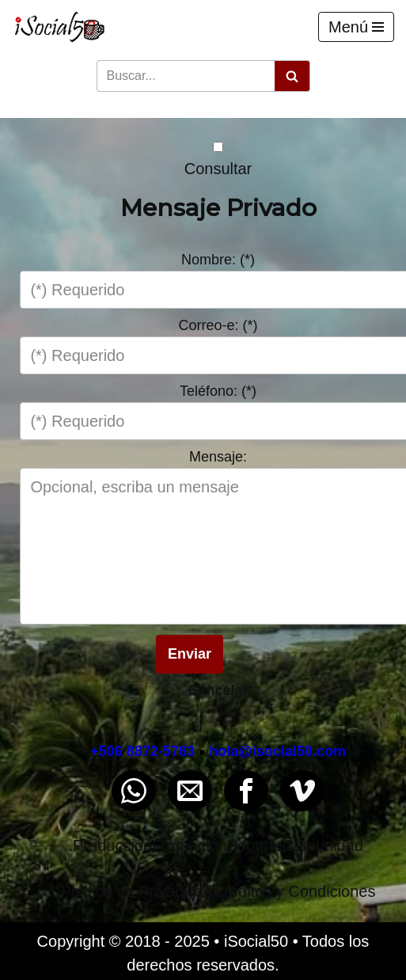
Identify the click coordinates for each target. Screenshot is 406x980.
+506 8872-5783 (142, 751)
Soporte (255, 845)
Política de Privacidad (137, 891)
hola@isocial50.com (277, 751)
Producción (112, 845)
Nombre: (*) (218, 260)
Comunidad (323, 845)
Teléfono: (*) (218, 391)
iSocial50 (256, 941)
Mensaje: (218, 457)
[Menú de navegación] (356, 27)
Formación (189, 845)
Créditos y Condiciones (294, 891)
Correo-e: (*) (218, 325)
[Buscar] (186, 76)
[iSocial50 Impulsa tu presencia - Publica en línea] (59, 27)
